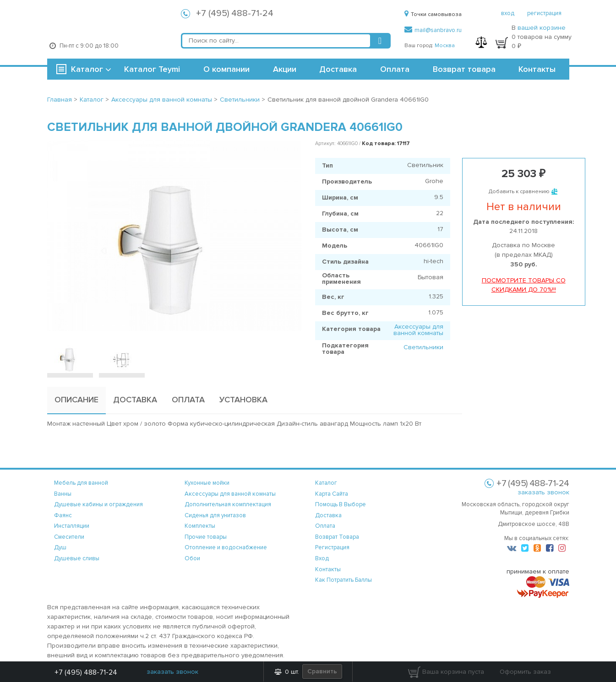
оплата (325, 526)
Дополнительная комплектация (228, 504)
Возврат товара (464, 69)
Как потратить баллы (343, 580)
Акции (285, 69)
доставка (328, 515)
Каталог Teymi (152, 69)
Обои (192, 558)
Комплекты (200, 526)
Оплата (395, 69)
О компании (226, 69)
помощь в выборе (341, 504)
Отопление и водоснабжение (226, 547)
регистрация (544, 13)
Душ (60, 547)
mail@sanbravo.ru (433, 30)
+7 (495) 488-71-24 (235, 13)
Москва (445, 46)
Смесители (69, 537)
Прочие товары (206, 537)
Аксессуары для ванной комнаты (418, 330)
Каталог (87, 69)
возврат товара (337, 537)
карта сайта (332, 494)
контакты (328, 569)
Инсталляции (72, 526)
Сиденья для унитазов (215, 515)
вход (508, 13)
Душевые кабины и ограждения (98, 504)
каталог (326, 483)
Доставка (338, 69)
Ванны (63, 494)
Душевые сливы (77, 558)
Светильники (423, 347)
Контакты (537, 69)
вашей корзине (542, 28)
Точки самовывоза (433, 14)
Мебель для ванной (81, 483)
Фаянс (63, 515)
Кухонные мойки (207, 483)
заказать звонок (543, 492)
